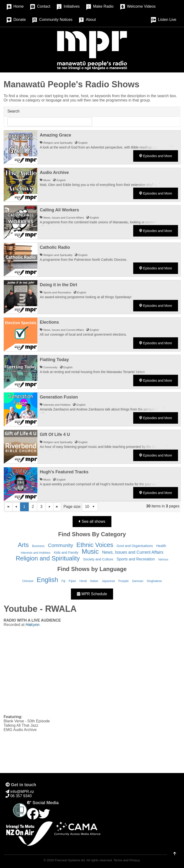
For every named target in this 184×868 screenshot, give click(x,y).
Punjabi (124, 581)
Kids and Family (66, 553)
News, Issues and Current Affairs (133, 552)
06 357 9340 (19, 796)
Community (60, 545)
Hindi (83, 581)
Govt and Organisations (135, 546)
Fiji (63, 581)
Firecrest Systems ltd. (70, 860)
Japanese (108, 581)
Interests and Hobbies (36, 553)
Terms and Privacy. (127, 860)
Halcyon (33, 625)
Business (38, 546)
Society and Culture (98, 559)
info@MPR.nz (20, 792)
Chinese (28, 581)
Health (161, 546)
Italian (94, 581)
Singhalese (154, 581)
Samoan (138, 581)
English (47, 580)
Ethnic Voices (95, 545)
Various (163, 559)
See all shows (92, 521)
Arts (23, 545)
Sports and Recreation (136, 559)
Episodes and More (156, 156)
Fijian (72, 581)
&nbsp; (92, 670)
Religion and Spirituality (48, 558)
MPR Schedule (92, 594)
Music (90, 551)
